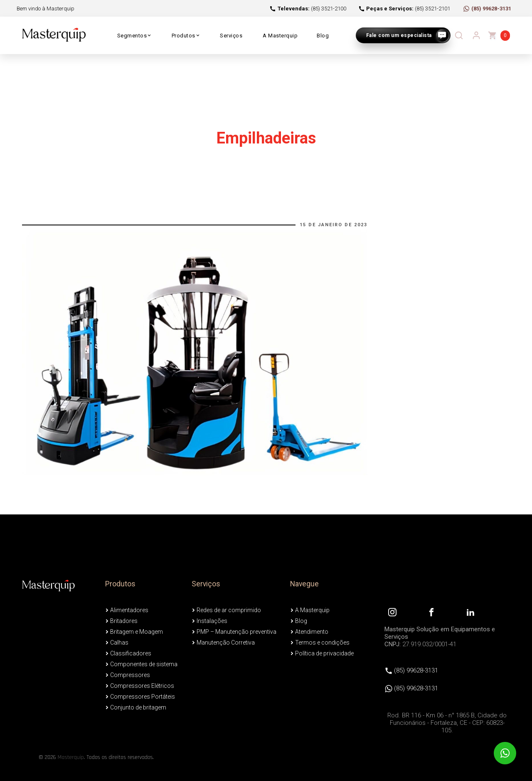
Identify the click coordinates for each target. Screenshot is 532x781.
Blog (323, 36)
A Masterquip (280, 36)
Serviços (231, 36)
